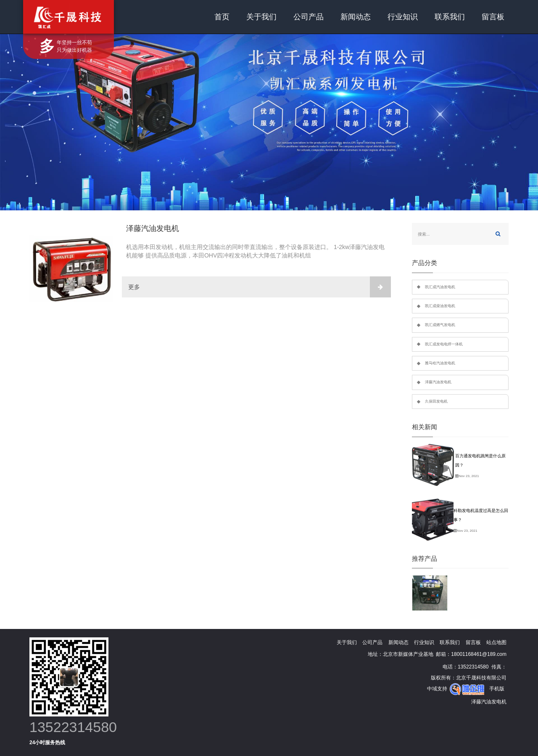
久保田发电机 (436, 401)
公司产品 (309, 17)
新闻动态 (356, 17)
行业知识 (403, 17)
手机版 (497, 689)
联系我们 (450, 17)
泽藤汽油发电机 (438, 382)
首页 (222, 17)
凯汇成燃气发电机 (440, 325)
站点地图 (496, 642)
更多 (260, 287)
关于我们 (261, 17)
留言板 (493, 17)
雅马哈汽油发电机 (440, 363)
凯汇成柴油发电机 (440, 306)
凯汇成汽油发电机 (440, 287)
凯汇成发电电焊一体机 (444, 344)
